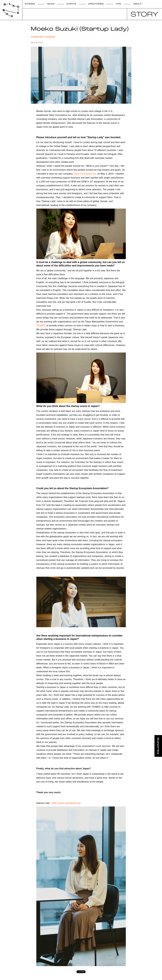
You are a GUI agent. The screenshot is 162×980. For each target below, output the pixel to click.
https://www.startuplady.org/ (66, 803)
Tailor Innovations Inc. (85, 174)
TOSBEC (41, 326)
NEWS (51, 4)
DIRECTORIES (96, 4)
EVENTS (71, 4)
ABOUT (137, 4)
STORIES (30, 4)
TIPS (118, 4)
